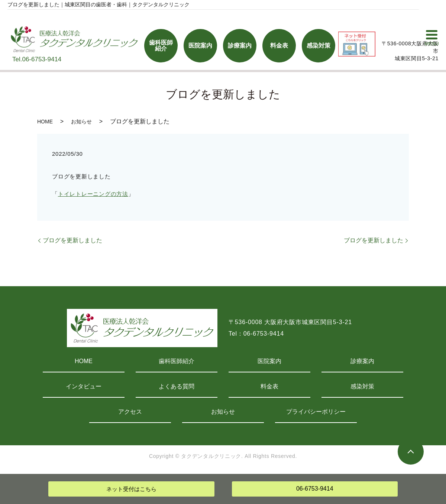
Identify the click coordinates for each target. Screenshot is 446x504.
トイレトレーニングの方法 (93, 194)
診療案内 (362, 361)
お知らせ (81, 122)
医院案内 (269, 361)
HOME (45, 122)
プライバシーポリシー (316, 412)
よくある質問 (177, 386)
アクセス (130, 412)
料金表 (269, 386)
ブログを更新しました (72, 240)
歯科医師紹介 (177, 361)
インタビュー (84, 386)
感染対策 (362, 386)
